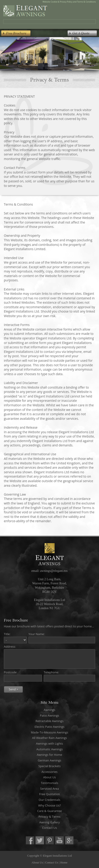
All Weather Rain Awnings (50, 738)
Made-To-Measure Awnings (49, 732)
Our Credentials (49, 800)
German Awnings (49, 760)
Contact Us (50, 828)
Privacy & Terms (49, 817)
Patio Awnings (49, 715)
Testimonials (49, 783)
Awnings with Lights (49, 743)
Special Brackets (50, 766)
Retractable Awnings (49, 721)
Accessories (49, 772)
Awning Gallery (49, 822)
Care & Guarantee (49, 811)
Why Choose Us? (50, 805)
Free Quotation (49, 794)
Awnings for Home (50, 755)
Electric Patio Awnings (50, 727)
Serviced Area (49, 789)
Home (64, 862)
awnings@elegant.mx (54, 571)
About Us (50, 777)
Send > (13, 689)
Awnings (49, 710)
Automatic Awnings (49, 749)
